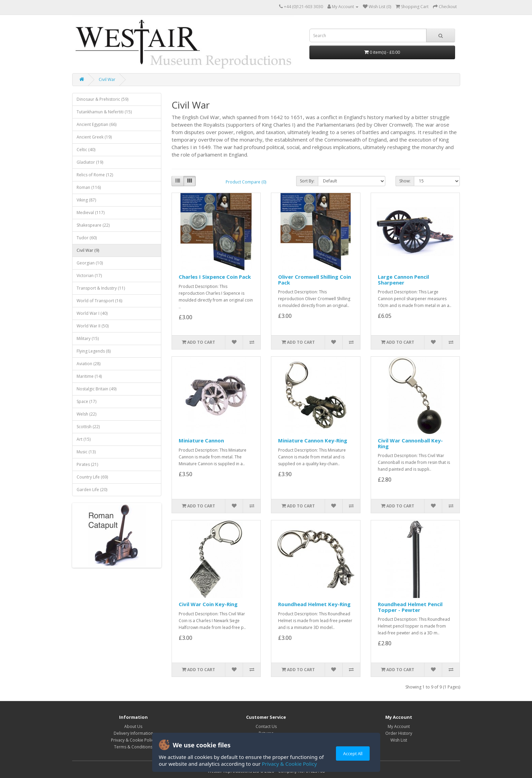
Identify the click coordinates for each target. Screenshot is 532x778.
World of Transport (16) (99, 301)
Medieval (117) (91, 213)
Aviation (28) (88, 364)
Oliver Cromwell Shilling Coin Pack (315, 280)
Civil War (107, 79)
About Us (133, 726)
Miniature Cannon (201, 440)
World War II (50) (93, 326)
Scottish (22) (88, 427)
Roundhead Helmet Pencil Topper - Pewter (410, 607)
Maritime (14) (89, 376)
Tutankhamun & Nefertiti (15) (104, 112)
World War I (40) (92, 313)
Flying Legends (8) (94, 351)
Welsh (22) (86, 414)
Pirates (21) (87, 464)
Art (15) (84, 439)
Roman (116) (89, 187)
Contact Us (266, 726)
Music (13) (86, 452)
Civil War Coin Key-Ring (208, 604)
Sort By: (307, 181)
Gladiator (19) (90, 162)
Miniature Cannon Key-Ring (313, 440)
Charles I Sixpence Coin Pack (215, 277)
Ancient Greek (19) (94, 137)
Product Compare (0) (246, 182)
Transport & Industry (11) (101, 288)
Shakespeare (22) (93, 225)
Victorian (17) (89, 275)
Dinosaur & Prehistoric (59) (102, 99)
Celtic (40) (86, 150)
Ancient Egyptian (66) (96, 124)
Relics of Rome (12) (95, 175)
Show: (405, 181)
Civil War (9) (88, 250)
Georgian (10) (90, 263)
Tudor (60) (87, 238)
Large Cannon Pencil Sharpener (403, 280)
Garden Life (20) (92, 490)
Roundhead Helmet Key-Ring (314, 604)
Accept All (353, 753)
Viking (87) (86, 200)
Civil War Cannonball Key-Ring (410, 443)
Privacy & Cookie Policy (289, 764)
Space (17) (86, 401)
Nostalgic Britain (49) (96, 389)
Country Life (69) (92, 477)
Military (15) (88, 338)
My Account (399, 726)
